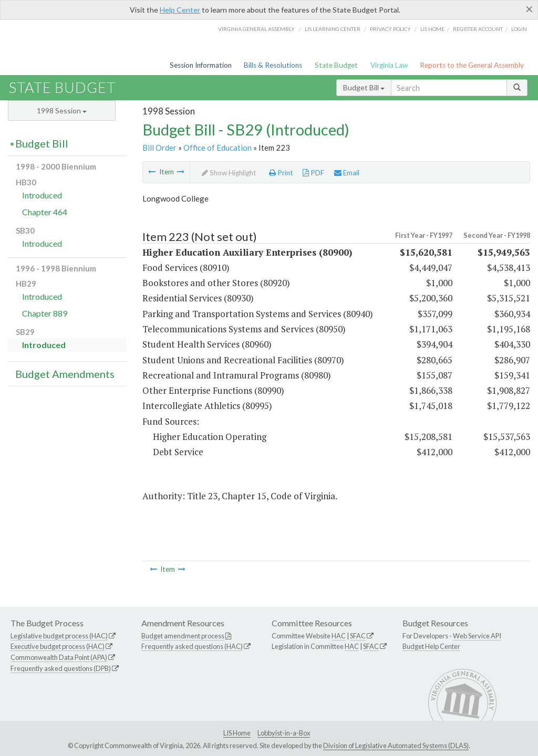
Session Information (201, 65)
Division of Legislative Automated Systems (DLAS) (396, 745)
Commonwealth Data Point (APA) (59, 657)
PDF (313, 173)
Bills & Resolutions (273, 65)
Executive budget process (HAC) (58, 646)
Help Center (180, 10)
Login (519, 29)
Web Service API (477, 636)
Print (281, 173)
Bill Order (159, 148)
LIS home (432, 29)
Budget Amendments (65, 374)
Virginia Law (389, 65)
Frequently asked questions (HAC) (192, 646)
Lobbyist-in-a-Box (284, 733)
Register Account (478, 29)
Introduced (42, 195)
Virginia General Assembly (256, 29)
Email (347, 173)
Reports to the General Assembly (472, 65)
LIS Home (237, 733)
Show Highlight (229, 173)
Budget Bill (364, 87)
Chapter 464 (45, 212)
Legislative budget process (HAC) (59, 636)
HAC (339, 636)
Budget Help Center (431, 646)
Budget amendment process (183, 636)
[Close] (529, 9)
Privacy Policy (390, 29)
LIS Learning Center (333, 29)
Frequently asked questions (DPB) (61, 668)
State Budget (336, 65)
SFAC (358, 636)
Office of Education (218, 148)
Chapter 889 (45, 313)
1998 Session (62, 111)
